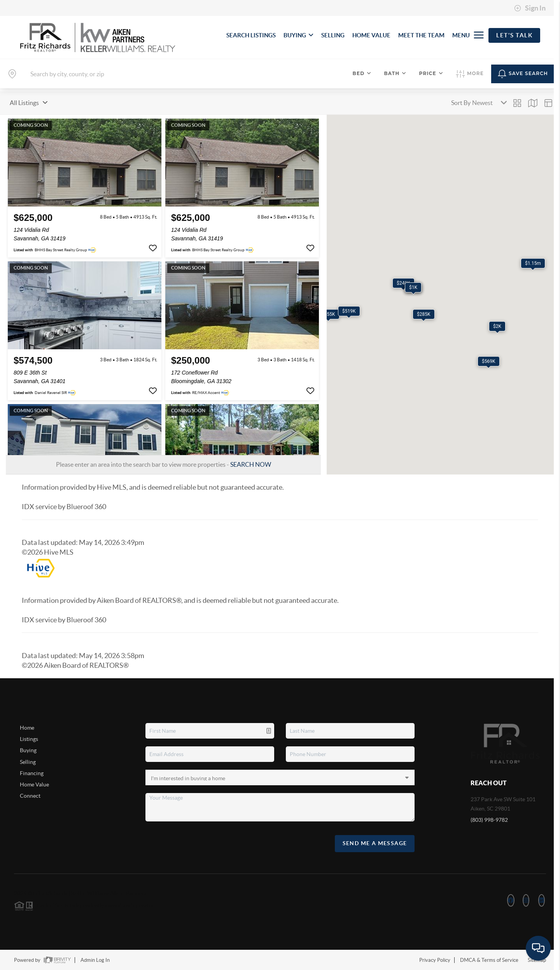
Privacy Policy (435, 960)
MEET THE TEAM (421, 35)
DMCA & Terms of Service (489, 960)
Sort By (461, 103)
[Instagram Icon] (526, 900)
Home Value (34, 784)
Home (27, 728)
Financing (32, 773)
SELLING (333, 35)
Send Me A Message (375, 843)
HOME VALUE (371, 35)
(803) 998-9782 (489, 820)
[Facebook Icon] (511, 900)
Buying (28, 750)
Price (431, 73)
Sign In (530, 8)
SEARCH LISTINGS (251, 35)
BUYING (298, 35)
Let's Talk (514, 35)
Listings (29, 739)
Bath (395, 73)
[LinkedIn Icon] (542, 900)
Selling (28, 762)
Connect (30, 796)
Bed (362, 73)
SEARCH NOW (251, 464)
